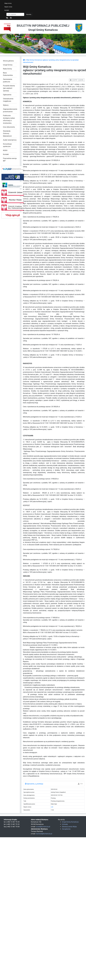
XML (82, 80)
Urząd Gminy (8, 65)
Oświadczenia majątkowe (8, 100)
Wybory (6, 105)
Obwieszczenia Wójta (69, 827)
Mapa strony (8, 3)
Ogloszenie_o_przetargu (34, 784)
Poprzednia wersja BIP (10, 160)
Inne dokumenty (9, 127)
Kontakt (7, 10)
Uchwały (65, 824)
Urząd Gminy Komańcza (70, 822)
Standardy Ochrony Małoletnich (7, 133)
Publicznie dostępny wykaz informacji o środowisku (9, 119)
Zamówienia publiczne (8, 80)
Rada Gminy (7, 69)
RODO (5, 150)
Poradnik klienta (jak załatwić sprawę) (9, 88)
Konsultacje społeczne (7, 145)
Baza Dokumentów (8, 74)
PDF (75, 80)
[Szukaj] (15, 14)
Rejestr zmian (8, 7)
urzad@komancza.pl (43, 827)
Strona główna (8, 61)
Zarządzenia (66, 829)
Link (52, 807)
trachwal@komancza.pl (44, 834)
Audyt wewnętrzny (10, 140)
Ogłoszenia (7, 95)
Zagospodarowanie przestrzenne (10, 110)
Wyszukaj (29, 14)
